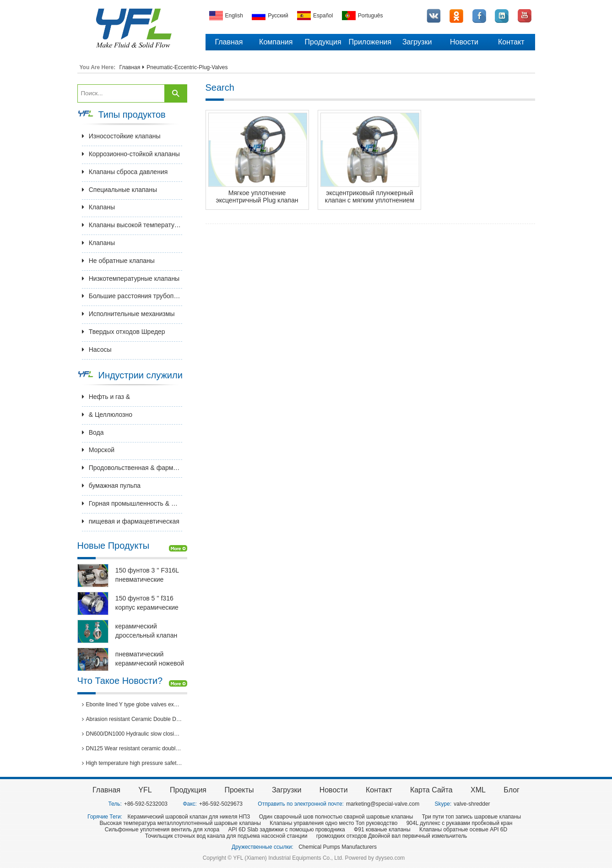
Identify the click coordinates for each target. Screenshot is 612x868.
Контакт (511, 42)
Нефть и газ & (106, 397)
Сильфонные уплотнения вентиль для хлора (162, 830)
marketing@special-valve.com (383, 804)
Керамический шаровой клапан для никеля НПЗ (189, 817)
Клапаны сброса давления (125, 172)
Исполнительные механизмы (128, 314)
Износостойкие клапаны (121, 136)
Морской (98, 450)
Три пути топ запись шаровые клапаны (471, 817)
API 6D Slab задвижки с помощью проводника (287, 830)
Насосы (97, 349)
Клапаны (98, 207)
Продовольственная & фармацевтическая (132, 468)
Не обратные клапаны (118, 261)
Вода (93, 432)
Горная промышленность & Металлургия (132, 503)
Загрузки (417, 42)
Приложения (370, 42)
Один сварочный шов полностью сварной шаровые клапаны (336, 817)
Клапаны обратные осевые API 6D (463, 830)
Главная (229, 42)
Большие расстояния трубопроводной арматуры (132, 296)
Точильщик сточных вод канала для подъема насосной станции (226, 836)
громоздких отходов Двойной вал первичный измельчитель (392, 836)
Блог (512, 790)
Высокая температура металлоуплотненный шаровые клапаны (180, 823)
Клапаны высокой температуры (132, 225)
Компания (276, 42)
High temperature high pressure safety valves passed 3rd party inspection (132, 763)
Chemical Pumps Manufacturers (338, 847)
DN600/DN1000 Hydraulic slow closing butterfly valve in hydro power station (132, 734)
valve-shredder (472, 804)
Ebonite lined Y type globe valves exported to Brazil (132, 704)
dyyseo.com (390, 858)
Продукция (323, 42)
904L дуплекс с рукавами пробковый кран (460, 823)
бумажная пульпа (111, 486)
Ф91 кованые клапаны (382, 830)
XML (478, 790)
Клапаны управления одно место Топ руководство (333, 823)
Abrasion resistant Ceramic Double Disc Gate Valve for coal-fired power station (132, 719)
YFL (145, 790)
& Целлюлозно (107, 415)
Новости (464, 42)
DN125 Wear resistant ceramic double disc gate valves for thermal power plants (132, 748)
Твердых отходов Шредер (124, 332)
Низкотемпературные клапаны (131, 278)
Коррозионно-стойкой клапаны (131, 154)
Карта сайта (431, 790)
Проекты (239, 790)
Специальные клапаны (119, 190)
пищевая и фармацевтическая (131, 521)
